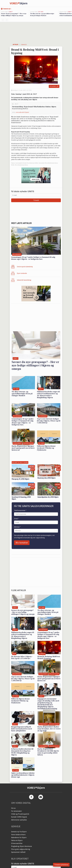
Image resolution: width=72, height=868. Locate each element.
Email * (17, 519)
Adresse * (17, 527)
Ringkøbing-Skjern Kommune (22, 846)
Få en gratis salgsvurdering (21, 849)
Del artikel (54, 86)
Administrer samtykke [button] (19, 820)
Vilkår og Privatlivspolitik (20, 814)
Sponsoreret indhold (18, 852)
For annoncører (16, 811)
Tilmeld (36, 200)
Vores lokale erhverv (18, 835)
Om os (13, 808)
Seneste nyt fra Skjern (19, 832)
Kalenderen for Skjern (19, 837)
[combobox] (15, 531)
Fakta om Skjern (17, 840)
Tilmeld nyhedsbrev (61, 865)
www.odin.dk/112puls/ (22, 112)
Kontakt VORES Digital (19, 817)
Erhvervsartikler (17, 843)
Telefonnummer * (20, 510)
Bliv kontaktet (22, 543)
